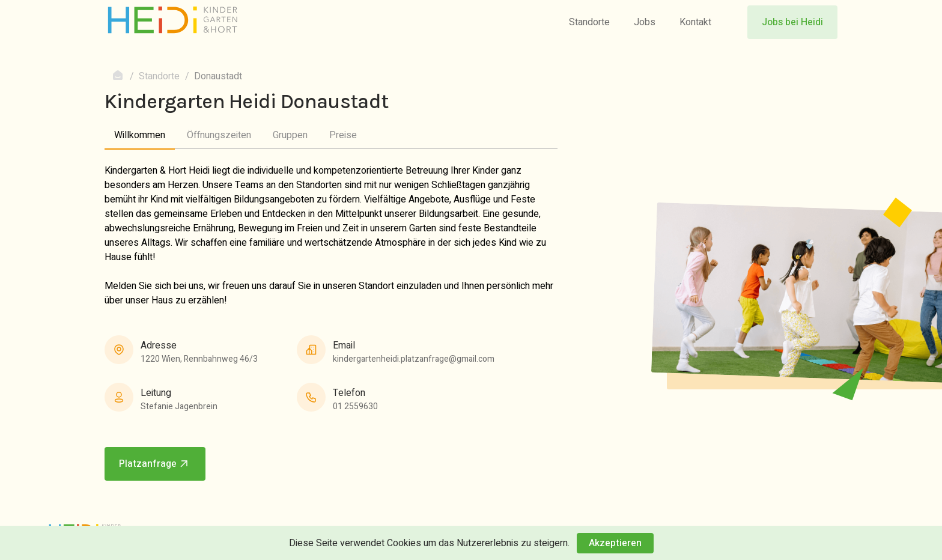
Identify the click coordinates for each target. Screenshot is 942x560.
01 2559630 (355, 406)
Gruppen (290, 135)
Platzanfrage (155, 464)
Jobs (645, 22)
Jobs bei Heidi (792, 22)
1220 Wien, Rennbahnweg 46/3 (199, 359)
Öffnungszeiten (219, 135)
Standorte (589, 22)
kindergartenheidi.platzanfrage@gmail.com (414, 359)
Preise (343, 135)
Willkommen (140, 135)
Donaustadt (218, 76)
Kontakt (695, 22)
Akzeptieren (615, 543)
